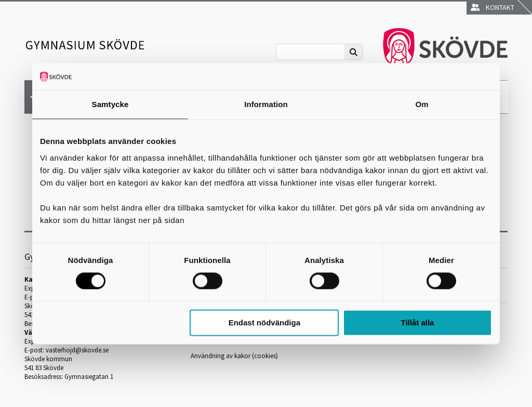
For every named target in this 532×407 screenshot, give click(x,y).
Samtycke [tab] (110, 104)
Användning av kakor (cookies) (234, 356)
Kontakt (493, 7)
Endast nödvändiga (264, 323)
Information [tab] (266, 104)
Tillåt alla (417, 323)
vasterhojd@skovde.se (77, 350)
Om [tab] (422, 104)
